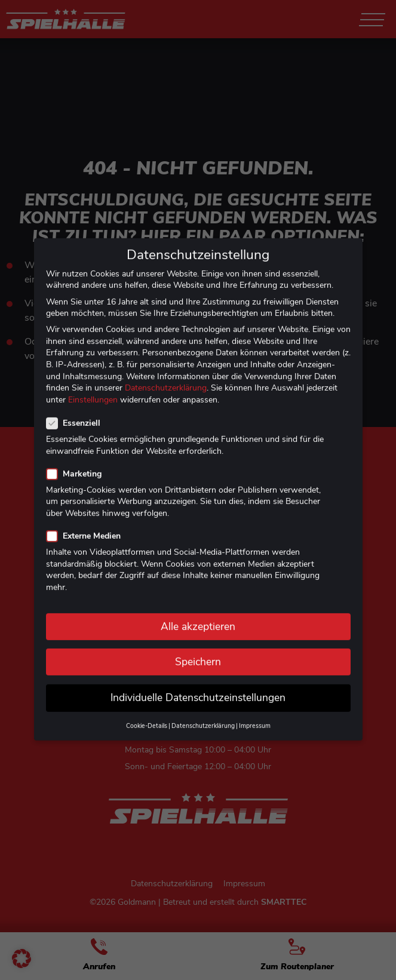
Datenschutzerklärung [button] (203, 715)
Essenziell (77, 412)
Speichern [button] (198, 650)
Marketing (78, 462)
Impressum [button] (255, 715)
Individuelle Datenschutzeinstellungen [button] (198, 686)
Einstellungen (93, 388)
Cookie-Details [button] (147, 715)
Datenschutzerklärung (166, 377)
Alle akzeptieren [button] (198, 615)
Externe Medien (87, 525)
